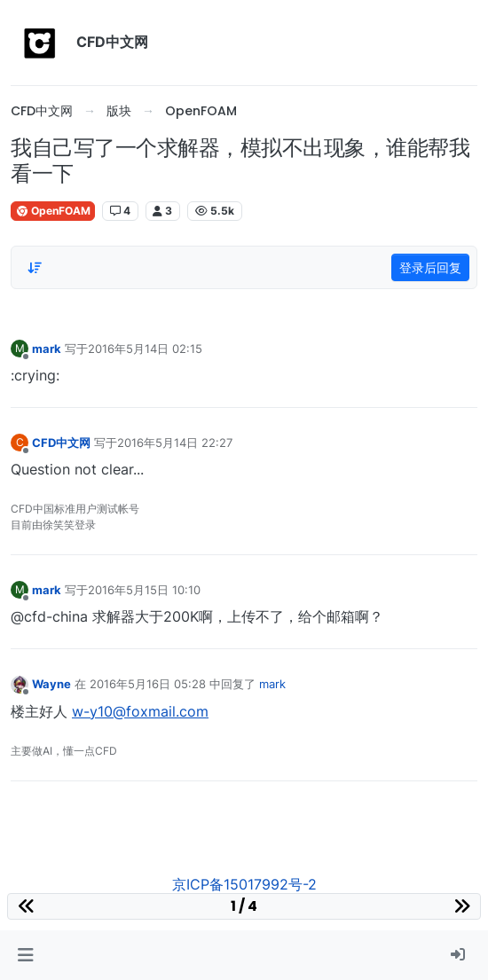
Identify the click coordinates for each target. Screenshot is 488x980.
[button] (25, 955)
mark (47, 349)
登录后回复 (430, 267)
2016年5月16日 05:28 (148, 684)
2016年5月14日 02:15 (145, 349)
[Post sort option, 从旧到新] (35, 268)
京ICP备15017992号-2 (244, 884)
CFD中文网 (61, 443)
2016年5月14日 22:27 (175, 443)
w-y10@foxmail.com (140, 711)
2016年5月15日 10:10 (144, 590)
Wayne (51, 684)
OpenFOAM (53, 211)
